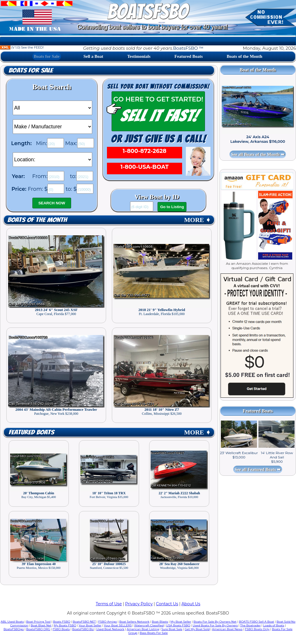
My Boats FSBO (65, 625)
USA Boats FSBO (178, 625)
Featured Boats (189, 56)
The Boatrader (250, 625)
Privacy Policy (139, 604)
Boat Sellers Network (134, 622)
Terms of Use (109, 604)
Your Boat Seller (90, 625)
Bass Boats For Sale (154, 633)
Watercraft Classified (149, 625)
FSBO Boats (61, 629)
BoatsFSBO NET (84, 622)
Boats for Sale (47, 56)
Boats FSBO (62, 622)
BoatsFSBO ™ (188, 48)
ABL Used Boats (12, 622)
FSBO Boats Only (257, 629)
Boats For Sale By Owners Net (215, 622)
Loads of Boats (274, 625)
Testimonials (139, 56)
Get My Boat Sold (197, 629)
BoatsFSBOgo (14, 629)
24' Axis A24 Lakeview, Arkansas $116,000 (258, 139)
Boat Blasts (160, 622)
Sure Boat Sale (172, 629)
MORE (197, 220)
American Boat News (227, 629)
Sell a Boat (93, 56)
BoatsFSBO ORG (38, 629)
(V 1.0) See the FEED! (22, 47)
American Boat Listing (143, 629)
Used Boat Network (110, 629)
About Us (191, 604)
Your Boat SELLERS (118, 625)
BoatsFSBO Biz (83, 629)
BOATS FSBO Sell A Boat (257, 622)
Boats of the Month (244, 56)
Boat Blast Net (41, 625)
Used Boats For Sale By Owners (215, 625)
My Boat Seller (181, 622)
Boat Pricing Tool (38, 622)
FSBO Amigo (108, 622)
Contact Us (167, 604)
